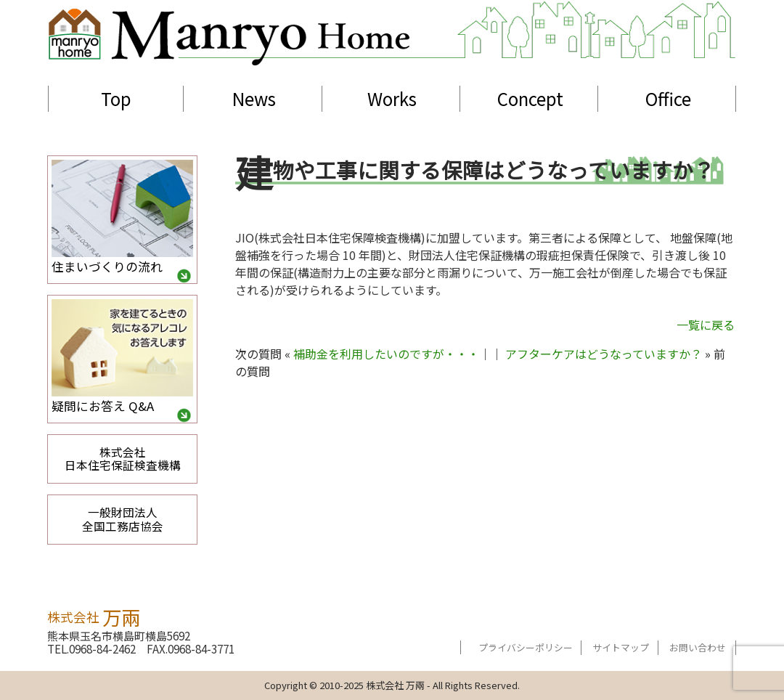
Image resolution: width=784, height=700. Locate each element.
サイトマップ (621, 647)
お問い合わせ (698, 647)
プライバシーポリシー (526, 647)
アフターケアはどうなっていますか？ (604, 354)
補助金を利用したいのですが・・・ (386, 354)
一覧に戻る (706, 325)
